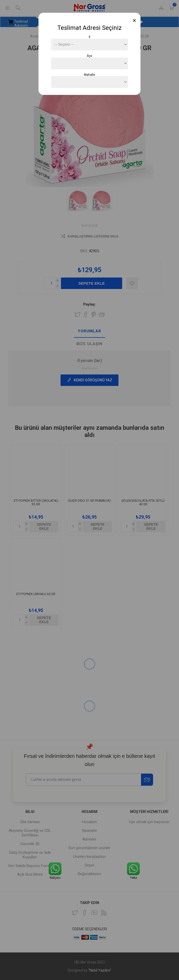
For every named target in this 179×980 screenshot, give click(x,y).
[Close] (135, 21)
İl (89, 37)
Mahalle (89, 74)
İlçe (89, 56)
